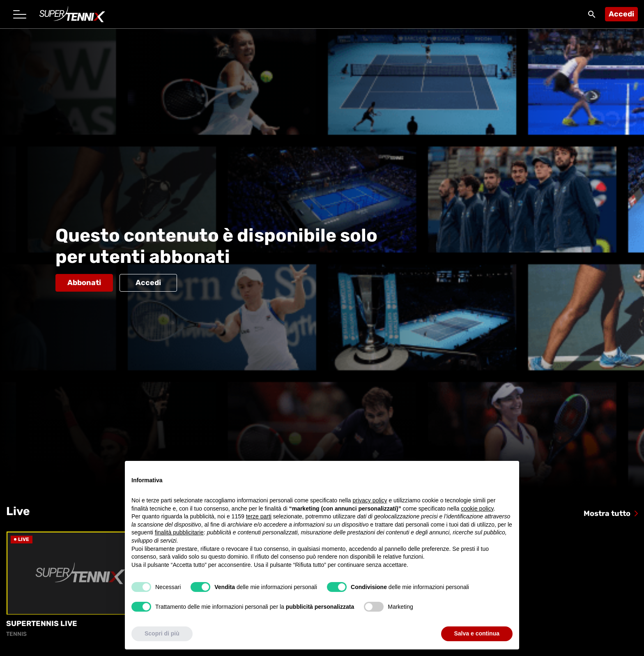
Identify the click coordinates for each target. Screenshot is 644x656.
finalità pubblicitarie (179, 532)
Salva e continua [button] (477, 633)
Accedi (621, 14)
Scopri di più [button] (162, 633)
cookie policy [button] (477, 509)
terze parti (259, 516)
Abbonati (84, 283)
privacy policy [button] (370, 500)
